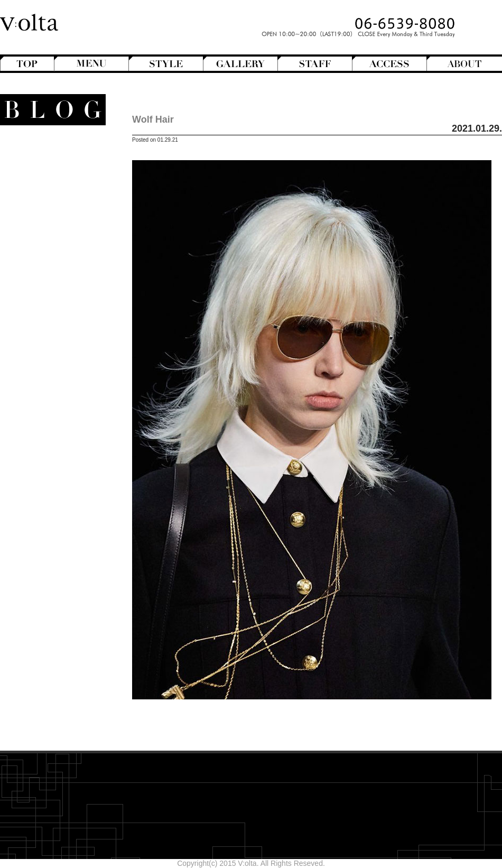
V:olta (56, 343)
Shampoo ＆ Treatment (46, 406)
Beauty (62, 388)
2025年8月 (67, 535)
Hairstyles (53, 280)
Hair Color (48, 199)
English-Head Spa (44, 271)
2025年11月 (65, 508)
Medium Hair (44, 217)
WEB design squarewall (45, 592)
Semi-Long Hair (39, 244)
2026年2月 (67, 481)
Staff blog (44, 325)
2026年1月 (67, 490)
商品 (62, 379)
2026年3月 (67, 472)
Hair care (54, 397)
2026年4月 (67, 463)
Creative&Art (44, 262)
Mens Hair (49, 226)
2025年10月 (65, 517)
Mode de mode (49, 298)
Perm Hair (48, 235)
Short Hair (48, 253)
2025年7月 (67, 544)
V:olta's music (36, 352)
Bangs (55, 172)
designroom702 (59, 583)
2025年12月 (65, 499)
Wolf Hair (153, 119)
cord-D (73, 601)
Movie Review (46, 307)
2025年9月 (67, 526)
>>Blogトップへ (58, 626)
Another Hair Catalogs (48, 154)
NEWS (62, 316)
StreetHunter (44, 334)
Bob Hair (51, 181)
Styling (58, 424)
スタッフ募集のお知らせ (44, 361)
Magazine (49, 289)
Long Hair (49, 208)
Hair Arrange (45, 190)
